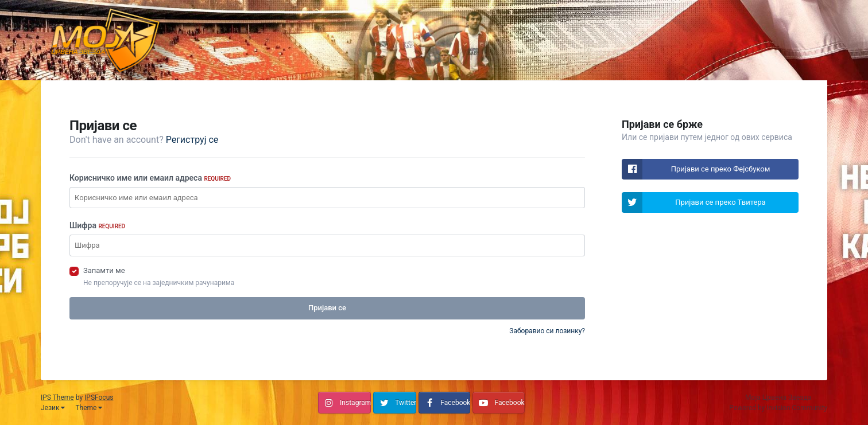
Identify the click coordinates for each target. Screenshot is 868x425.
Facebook (455, 403)
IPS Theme (57, 397)
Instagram (355, 403)
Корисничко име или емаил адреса (150, 178)
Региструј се (192, 140)
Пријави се (327, 308)
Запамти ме (104, 270)
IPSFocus (99, 397)
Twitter (406, 403)
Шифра (97, 225)
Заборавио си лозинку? (547, 331)
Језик (53, 408)
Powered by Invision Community (778, 408)
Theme (89, 408)
